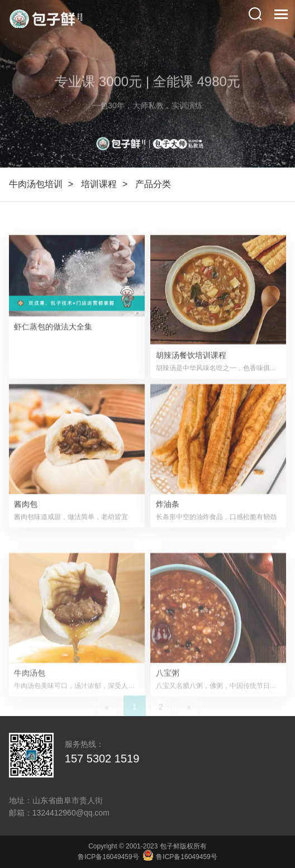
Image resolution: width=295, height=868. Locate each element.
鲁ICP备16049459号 (108, 857)
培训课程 (99, 184)
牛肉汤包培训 (36, 184)
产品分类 (153, 184)
